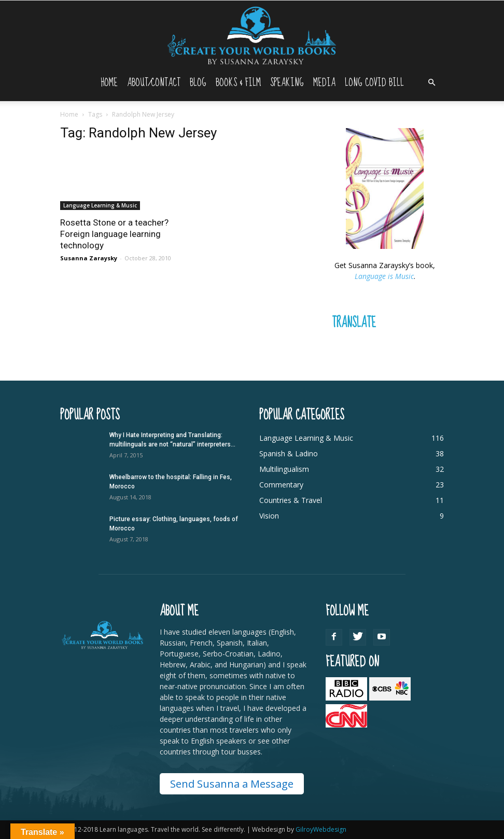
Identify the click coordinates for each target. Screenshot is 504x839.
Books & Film (238, 83)
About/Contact (154, 83)
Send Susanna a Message (232, 784)
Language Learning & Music (100, 205)
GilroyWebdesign (321, 829)
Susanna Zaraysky (89, 258)
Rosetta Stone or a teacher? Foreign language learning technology (114, 234)
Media (324, 83)
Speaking (287, 83)
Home (109, 83)
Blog (198, 83)
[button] (431, 83)
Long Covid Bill (374, 83)
